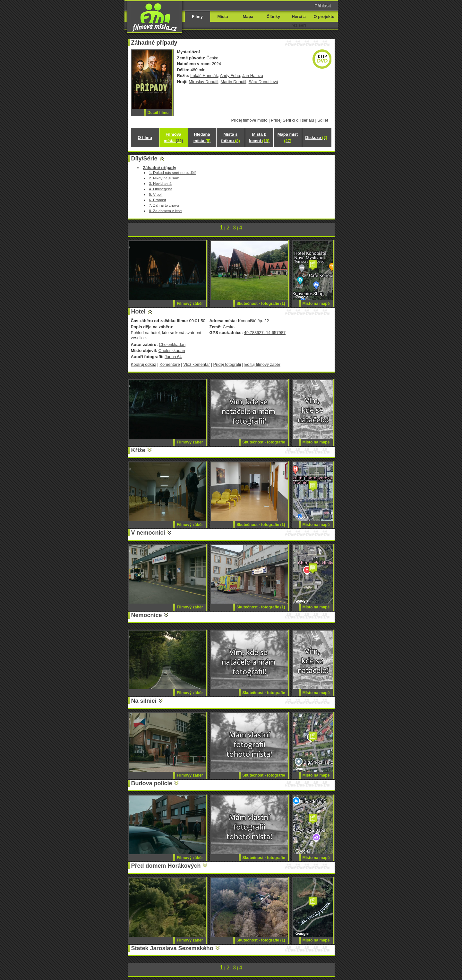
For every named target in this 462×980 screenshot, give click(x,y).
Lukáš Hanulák (204, 76)
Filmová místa (173, 138)
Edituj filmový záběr (262, 364)
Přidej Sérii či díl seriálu (292, 120)
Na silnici (144, 701)
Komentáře (170, 364)
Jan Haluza (253, 76)
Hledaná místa (202, 138)
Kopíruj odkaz (144, 364)
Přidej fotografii (227, 364)
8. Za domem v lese (165, 211)
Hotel (138, 312)
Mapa (248, 17)
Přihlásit (323, 6)
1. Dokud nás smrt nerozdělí (172, 172)
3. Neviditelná (160, 183)
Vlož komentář (197, 364)
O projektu (324, 17)
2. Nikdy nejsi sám (164, 178)
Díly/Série (144, 159)
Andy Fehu (230, 76)
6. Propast (157, 200)
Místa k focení (259, 138)
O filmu (145, 138)
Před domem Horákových (166, 866)
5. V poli (156, 194)
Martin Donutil (234, 82)
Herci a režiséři (299, 21)
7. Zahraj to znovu (164, 205)
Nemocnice (147, 615)
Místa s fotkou (231, 138)
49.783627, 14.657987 (265, 333)
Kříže (138, 450)
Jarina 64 (173, 357)
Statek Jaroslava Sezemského (172, 948)
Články (273, 17)
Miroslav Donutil (203, 82)
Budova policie (152, 783)
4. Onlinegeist (160, 189)
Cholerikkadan (172, 344)
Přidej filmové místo (249, 120)
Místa (222, 17)
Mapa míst (288, 138)
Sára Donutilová (263, 82)
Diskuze (316, 138)
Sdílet (323, 120)
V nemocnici (148, 533)
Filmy (197, 17)
